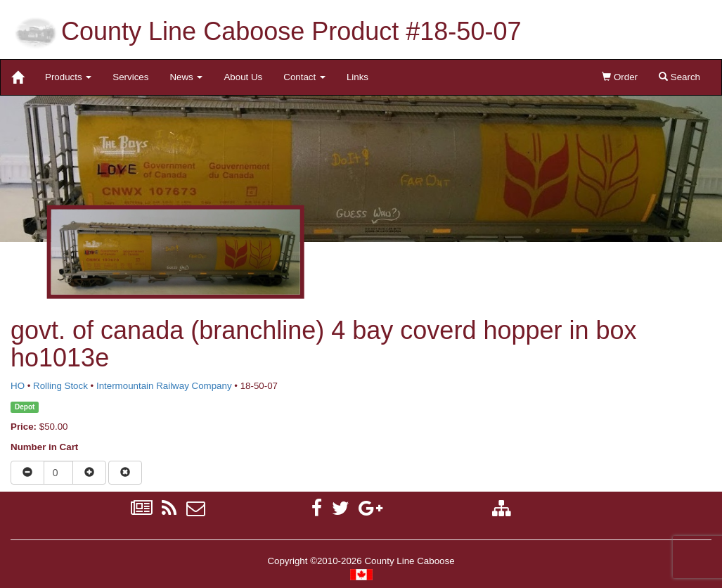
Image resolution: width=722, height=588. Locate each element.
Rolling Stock (60, 386)
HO (18, 386)
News (186, 77)
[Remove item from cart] (125, 473)
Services (130, 77)
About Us (243, 77)
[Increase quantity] (89, 473)
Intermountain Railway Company (164, 386)
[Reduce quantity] (27, 473)
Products (68, 77)
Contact (304, 77)
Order (620, 77)
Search (679, 77)
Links (357, 77)
